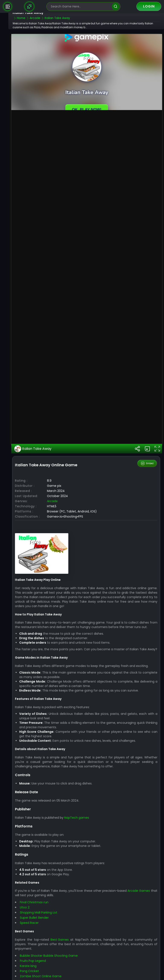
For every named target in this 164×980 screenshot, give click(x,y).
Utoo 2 (30, 968)
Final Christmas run (40, 963)
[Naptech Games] (29, 6)
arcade (58, 553)
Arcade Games (146, 951)
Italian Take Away (38, 500)
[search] (116, 7)
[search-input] (80, 7)
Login (149, 6)
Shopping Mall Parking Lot (44, 973)
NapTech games (82, 878)
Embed (147, 515)
